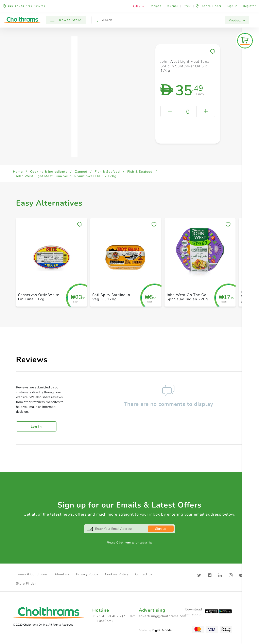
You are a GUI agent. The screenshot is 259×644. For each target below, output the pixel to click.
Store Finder (26, 584)
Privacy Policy (87, 574)
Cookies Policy (117, 574)
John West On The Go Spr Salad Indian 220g (187, 297)
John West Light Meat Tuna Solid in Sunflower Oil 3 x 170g (66, 176)
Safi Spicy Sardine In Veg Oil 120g (111, 297)
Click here (124, 543)
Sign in (232, 6)
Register (249, 6)
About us (62, 574)
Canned (81, 172)
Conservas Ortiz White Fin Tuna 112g (39, 297)
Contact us (144, 574)
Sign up (161, 529)
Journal (172, 6)
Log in (36, 427)
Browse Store (66, 20)
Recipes (156, 6)
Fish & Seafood (107, 172)
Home (18, 172)
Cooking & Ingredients (49, 172)
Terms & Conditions (32, 574)
